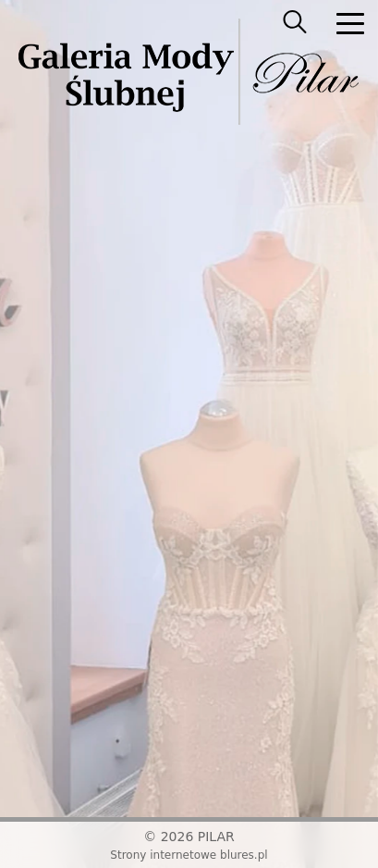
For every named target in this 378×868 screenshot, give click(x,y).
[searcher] (295, 23)
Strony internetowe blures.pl (189, 855)
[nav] (350, 23)
